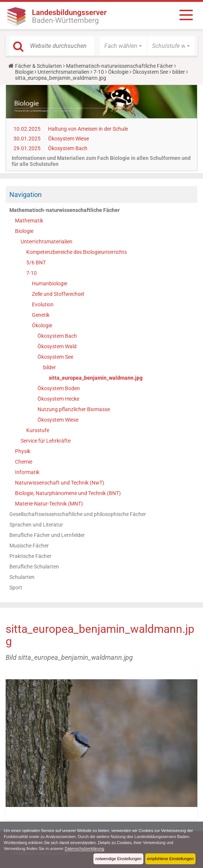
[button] (123, 46)
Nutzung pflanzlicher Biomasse (74, 409)
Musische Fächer (29, 546)
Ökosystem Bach (68, 148)
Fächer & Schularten (38, 66)
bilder (179, 72)
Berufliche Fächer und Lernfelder (47, 535)
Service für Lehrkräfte (46, 441)
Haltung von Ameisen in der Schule (88, 129)
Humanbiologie (50, 283)
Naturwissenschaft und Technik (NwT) (60, 483)
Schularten (22, 577)
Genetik (41, 315)
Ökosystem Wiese (68, 139)
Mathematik (29, 221)
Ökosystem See (150, 72)
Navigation (26, 195)
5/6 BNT (36, 262)
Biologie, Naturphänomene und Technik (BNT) (68, 493)
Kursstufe (38, 430)
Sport (16, 588)
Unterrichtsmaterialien (63, 72)
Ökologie (118, 72)
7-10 (99, 72)
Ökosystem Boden (59, 388)
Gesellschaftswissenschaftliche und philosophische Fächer (78, 514)
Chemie (24, 462)
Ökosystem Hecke (58, 399)
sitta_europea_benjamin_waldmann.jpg (96, 378)
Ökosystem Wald (57, 346)
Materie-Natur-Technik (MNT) (49, 504)
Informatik (27, 472)
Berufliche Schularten (34, 567)
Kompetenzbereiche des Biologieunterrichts (77, 252)
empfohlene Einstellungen (170, 859)
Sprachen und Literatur (36, 525)
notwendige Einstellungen (118, 859)
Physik (23, 451)
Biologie (24, 72)
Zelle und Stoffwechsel (58, 294)
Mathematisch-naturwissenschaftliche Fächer (120, 66)
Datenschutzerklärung (85, 849)
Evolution (43, 304)
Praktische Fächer (30, 556)
